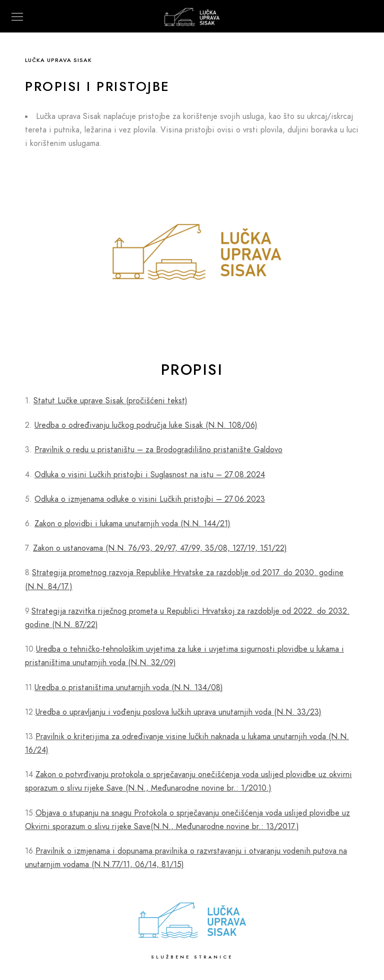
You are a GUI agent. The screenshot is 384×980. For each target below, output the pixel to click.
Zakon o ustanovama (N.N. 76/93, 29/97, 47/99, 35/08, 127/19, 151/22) (160, 548)
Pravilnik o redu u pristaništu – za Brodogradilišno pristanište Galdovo (158, 450)
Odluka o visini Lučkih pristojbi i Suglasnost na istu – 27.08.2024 (150, 475)
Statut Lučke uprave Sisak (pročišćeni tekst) (110, 401)
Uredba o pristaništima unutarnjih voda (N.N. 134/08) (129, 688)
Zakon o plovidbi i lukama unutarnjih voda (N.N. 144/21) (132, 524)
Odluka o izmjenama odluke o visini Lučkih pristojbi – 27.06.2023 (150, 499)
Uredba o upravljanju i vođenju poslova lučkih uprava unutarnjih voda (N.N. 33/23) (178, 712)
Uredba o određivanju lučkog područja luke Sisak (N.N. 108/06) (146, 425)
